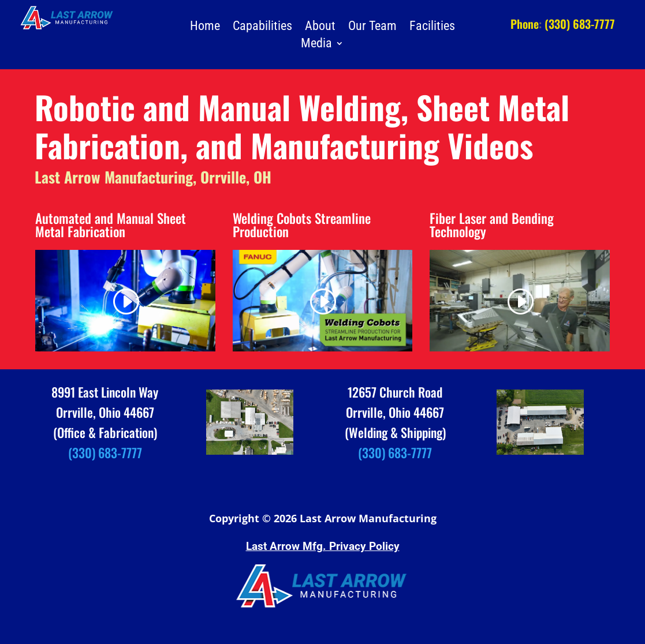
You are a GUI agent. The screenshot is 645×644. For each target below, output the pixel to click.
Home (205, 27)
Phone (525, 24)
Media (316, 45)
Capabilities (262, 27)
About (320, 27)
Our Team (372, 27)
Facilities (432, 27)
